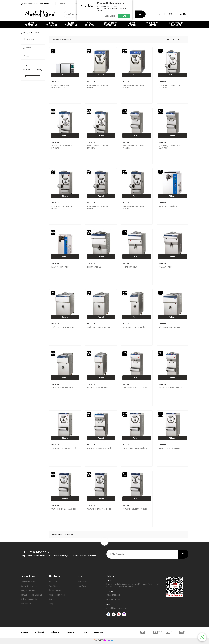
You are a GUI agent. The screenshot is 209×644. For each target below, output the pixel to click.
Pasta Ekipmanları (71, 24)
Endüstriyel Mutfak (152, 24)
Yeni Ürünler (55, 586)
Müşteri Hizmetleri (57, 595)
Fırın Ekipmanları (52, 24)
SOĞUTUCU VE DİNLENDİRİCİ (63, 327)
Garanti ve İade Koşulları (31, 595)
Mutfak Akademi (132, 24)
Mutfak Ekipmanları (31, 24)
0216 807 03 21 (113, 599)
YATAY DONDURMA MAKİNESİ (64, 448)
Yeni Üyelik (83, 582)
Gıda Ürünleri (89, 24)
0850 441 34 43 (113, 595)
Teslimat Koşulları (28, 582)
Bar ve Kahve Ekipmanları (110, 24)
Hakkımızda (26, 604)
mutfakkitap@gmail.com (117, 608)
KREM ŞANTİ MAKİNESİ (168, 206)
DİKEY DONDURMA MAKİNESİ (135, 388)
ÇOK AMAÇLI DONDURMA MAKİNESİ (98, 86)
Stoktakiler (28, 39)
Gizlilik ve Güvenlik (29, 599)
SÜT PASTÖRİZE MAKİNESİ (170, 327)
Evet (125, 16)
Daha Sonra (109, 16)
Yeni (26, 56)
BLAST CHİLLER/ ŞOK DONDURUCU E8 (60, 86)
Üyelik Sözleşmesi (29, 586)
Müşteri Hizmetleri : (36, 4)
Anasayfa (25, 33)
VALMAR (55, 82)
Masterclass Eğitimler (176, 24)
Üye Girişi (82, 586)
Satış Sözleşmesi (28, 590)
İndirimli (27, 48)
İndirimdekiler (55, 590)
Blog (51, 604)
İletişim (52, 599)
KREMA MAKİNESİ (94, 267)
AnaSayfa (63, 4)
